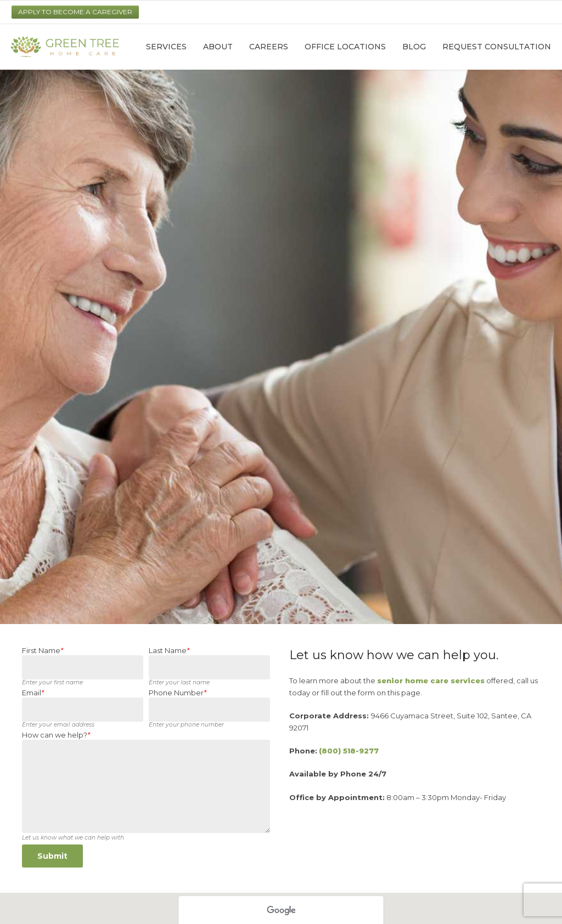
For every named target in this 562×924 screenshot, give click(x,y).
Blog (414, 47)
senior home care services (431, 681)
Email (33, 693)
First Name (43, 651)
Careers (269, 47)
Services (166, 47)
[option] (281, 347)
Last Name (169, 651)
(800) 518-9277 (349, 751)
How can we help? (56, 735)
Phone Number (178, 693)
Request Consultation (497, 47)
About (218, 47)
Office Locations (345, 47)
